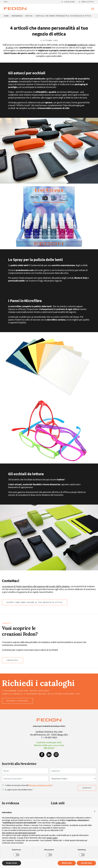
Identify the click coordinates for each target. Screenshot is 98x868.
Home (6, 16)
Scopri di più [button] (12, 863)
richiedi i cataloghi (17, 701)
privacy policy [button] (52, 838)
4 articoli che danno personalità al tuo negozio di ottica (63, 16)
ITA (5, 2)
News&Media (17, 16)
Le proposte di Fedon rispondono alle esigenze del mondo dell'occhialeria (36, 586)
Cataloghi (70, 2)
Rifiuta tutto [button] (67, 863)
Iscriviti (87, 788)
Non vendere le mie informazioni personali (19, 833)
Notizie (29, 16)
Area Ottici (88, 2)
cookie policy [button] (61, 823)
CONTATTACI (13, 660)
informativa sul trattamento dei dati (40, 785)
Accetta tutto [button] (86, 863)
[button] (95, 811)
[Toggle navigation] (93, 9)
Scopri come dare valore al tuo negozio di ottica (35, 602)
